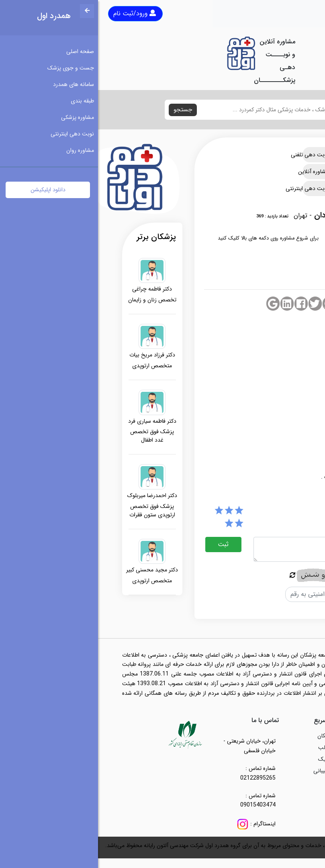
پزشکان (227, 736)
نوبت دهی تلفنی (222, 155)
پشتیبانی (225, 771)
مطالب (228, 747)
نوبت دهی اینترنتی (222, 188)
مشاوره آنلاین (222, 172)
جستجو (85, 110)
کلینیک (228, 759)
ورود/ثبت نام (37, 13)
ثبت (125, 544)
